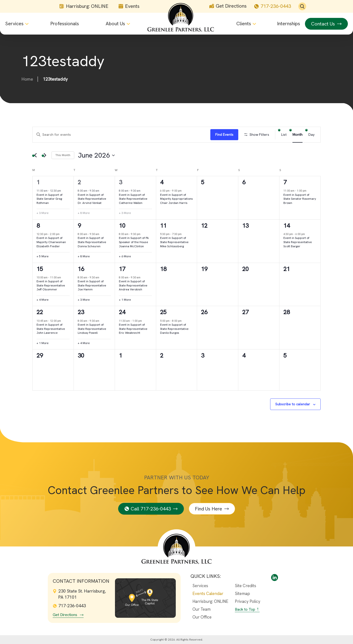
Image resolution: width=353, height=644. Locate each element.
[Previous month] (35, 155)
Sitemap (242, 594)
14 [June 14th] (287, 226)
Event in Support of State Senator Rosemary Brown (300, 199)
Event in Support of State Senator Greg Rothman (50, 199)
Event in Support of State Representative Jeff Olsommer (51, 285)
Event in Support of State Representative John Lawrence (51, 329)
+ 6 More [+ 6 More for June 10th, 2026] (125, 256)
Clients (244, 24)
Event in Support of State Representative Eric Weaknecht (133, 329)
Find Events (224, 135)
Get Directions (228, 6)
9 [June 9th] (79, 226)
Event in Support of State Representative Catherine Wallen (133, 199)
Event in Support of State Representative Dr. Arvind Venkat (92, 199)
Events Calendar (208, 594)
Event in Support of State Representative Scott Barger (298, 242)
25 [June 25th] (163, 312)
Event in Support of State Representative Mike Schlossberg (174, 242)
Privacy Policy (248, 601)
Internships (289, 24)
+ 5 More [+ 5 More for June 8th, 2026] (43, 256)
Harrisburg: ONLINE (84, 6)
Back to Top (245, 609)
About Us (115, 24)
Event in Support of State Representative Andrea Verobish (133, 285)
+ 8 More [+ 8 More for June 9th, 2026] (84, 256)
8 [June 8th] (38, 226)
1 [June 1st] (38, 182)
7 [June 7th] (285, 182)
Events (129, 6)
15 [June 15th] (40, 269)
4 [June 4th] (162, 182)
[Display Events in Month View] (297, 135)
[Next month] (45, 155)
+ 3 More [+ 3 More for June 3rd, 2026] (125, 213)
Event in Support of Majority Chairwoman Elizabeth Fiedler (51, 242)
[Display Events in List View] (284, 135)
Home (27, 79)
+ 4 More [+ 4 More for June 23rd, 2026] (84, 343)
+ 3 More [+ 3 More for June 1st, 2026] (43, 213)
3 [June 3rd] (120, 182)
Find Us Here (208, 509)
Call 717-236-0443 (151, 509)
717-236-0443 (272, 6)
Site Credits (246, 586)
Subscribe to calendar (293, 404)
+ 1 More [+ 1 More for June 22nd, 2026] (43, 343)
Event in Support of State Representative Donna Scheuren (92, 242)
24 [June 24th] (122, 312)
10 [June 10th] (122, 226)
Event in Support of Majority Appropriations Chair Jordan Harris (176, 199)
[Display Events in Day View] (311, 135)
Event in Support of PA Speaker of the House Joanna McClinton (134, 242)
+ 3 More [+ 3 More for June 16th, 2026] (84, 300)
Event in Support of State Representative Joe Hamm (92, 285)
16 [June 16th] (81, 269)
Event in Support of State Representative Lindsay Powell (92, 329)
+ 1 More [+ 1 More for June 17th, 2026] (125, 300)
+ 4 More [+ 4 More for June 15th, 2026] (43, 300)
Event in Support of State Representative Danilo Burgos (174, 329)
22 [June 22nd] (40, 312)
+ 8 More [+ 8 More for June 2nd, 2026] (84, 213)
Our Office (202, 617)
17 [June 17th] (122, 269)
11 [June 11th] (163, 226)
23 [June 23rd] (81, 312)
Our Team (202, 609)
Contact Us (323, 24)
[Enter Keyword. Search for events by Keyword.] (121, 135)
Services (14, 24)
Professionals (65, 24)
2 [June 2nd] (79, 182)
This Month (63, 155)
